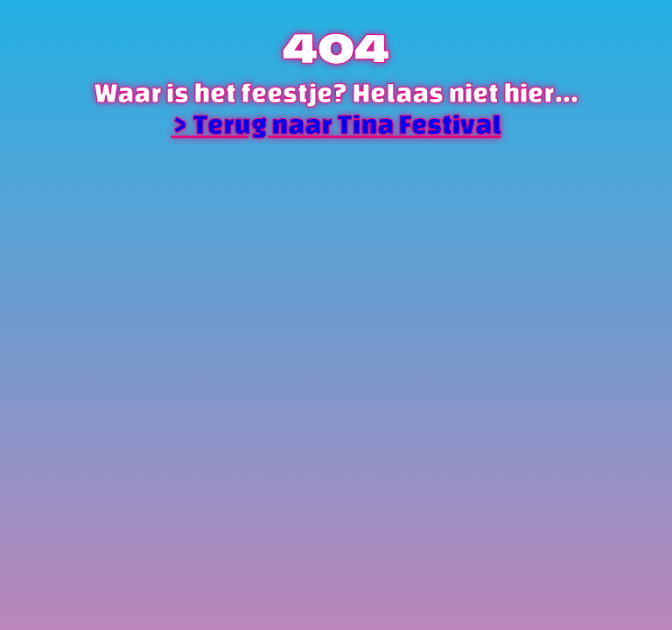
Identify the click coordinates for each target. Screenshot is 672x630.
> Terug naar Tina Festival (336, 124)
